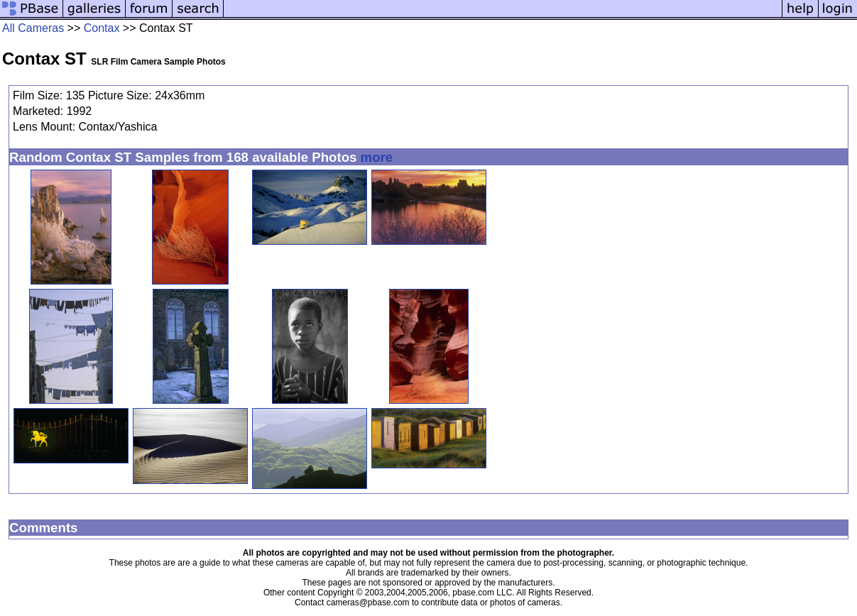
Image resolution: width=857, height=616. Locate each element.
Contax (102, 28)
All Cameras (33, 28)
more (377, 157)
